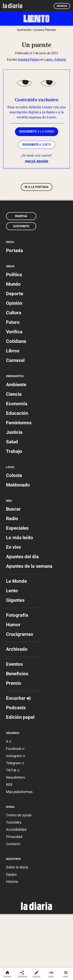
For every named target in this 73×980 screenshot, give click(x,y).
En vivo (14, 601)
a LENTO (37, 199)
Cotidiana (16, 396)
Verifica (14, 386)
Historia (12, 936)
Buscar (13, 563)
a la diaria (37, 186)
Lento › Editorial (55, 114)
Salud (12, 496)
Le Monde (16, 635)
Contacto (13, 898)
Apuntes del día (22, 611)
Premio (14, 737)
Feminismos (19, 477)
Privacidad (14, 891)
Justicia (14, 487)
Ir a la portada (37, 241)
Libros (13, 405)
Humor (13, 679)
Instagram (16, 810)
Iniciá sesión (36, 216)
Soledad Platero (29, 114)
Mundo (13, 338)
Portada (15, 305)
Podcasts (16, 762)
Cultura (14, 367)
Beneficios (17, 728)
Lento (12, 645)
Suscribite (21, 281)
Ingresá (62, 6)
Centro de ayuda (19, 869)
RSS (9, 839)
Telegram (15, 817)
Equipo (11, 929)
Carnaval (15, 415)
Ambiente (16, 439)
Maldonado (18, 539)
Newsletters (15, 832)
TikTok (13, 824)
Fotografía (17, 669)
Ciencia (14, 448)
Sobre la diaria (17, 922)
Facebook (15, 803)
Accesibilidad (16, 884)
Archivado (17, 703)
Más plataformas (19, 846)
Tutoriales (14, 876)
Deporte (15, 348)
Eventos (14, 718)
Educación (17, 467)
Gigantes (15, 654)
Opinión (14, 357)
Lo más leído (20, 592)
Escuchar (18, 752)
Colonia (14, 530)
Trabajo (14, 506)
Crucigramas (20, 688)
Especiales (17, 582)
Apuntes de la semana (29, 620)
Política (14, 329)
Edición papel (20, 771)
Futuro (13, 376)
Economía (17, 458)
